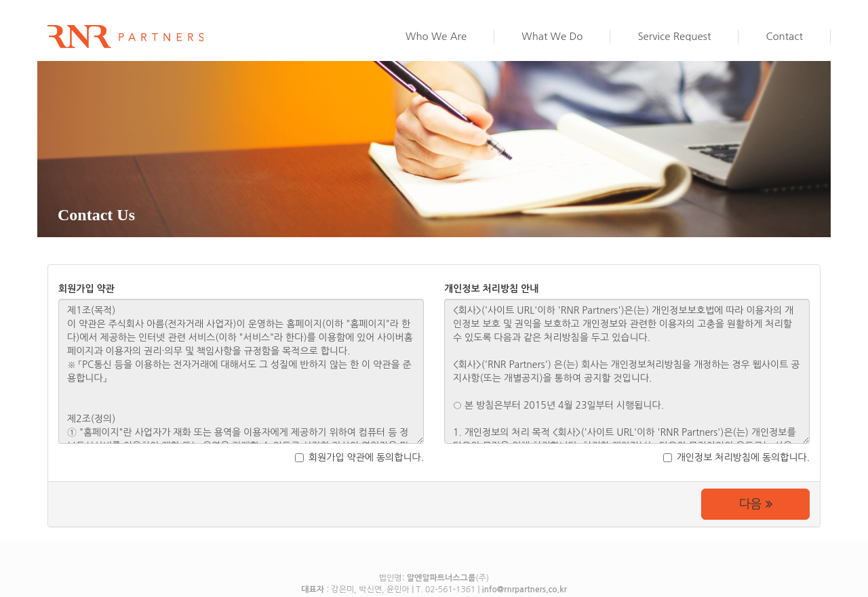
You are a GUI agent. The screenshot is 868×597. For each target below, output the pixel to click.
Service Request (674, 36)
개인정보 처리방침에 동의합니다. (736, 457)
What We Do (552, 36)
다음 (756, 504)
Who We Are (436, 36)
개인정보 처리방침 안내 (491, 289)
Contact (784, 36)
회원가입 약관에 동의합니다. (359, 457)
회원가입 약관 (86, 289)
